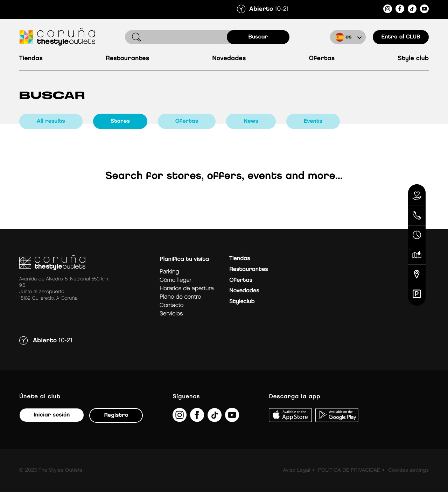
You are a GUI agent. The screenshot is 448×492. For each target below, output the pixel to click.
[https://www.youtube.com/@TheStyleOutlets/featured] (424, 10)
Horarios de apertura (187, 289)
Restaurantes (127, 59)
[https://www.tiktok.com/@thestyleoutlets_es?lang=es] (412, 10)
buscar (258, 37)
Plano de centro (180, 297)
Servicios (171, 314)
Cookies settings (408, 470)
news (251, 121)
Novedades (229, 59)
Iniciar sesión (52, 415)
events (313, 121)
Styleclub (242, 302)
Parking (169, 272)
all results (51, 121)
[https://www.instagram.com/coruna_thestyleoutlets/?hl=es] (388, 10)
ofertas (187, 121)
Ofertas (322, 59)
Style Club (413, 59)
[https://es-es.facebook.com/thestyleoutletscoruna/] (400, 10)
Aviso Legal (296, 470)
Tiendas (31, 59)
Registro (116, 415)
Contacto (171, 305)
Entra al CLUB (401, 37)
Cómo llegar (176, 280)
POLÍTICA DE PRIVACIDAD (349, 470)
